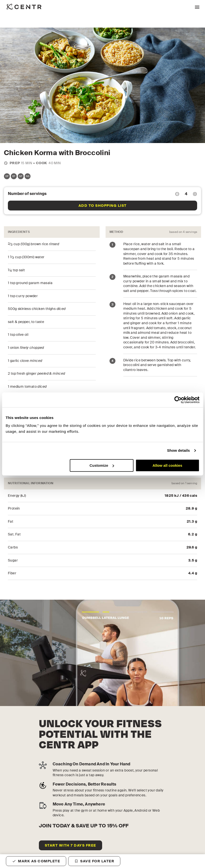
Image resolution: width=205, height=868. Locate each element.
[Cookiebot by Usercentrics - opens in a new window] (178, 400)
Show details (179, 450)
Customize (102, 465)
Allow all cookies (167, 465)
